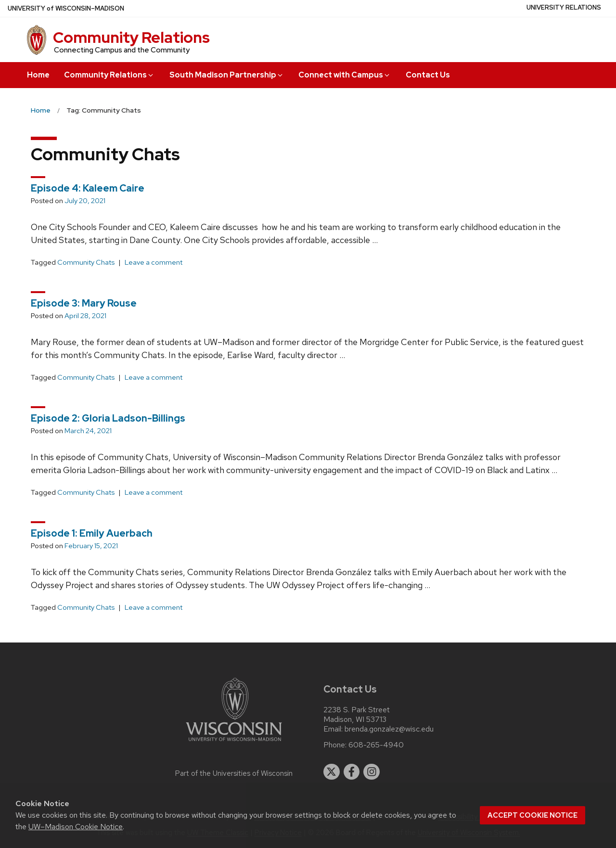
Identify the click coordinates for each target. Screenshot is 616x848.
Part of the (234, 773)
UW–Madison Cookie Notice (76, 827)
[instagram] (372, 772)
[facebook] (352, 772)
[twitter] (332, 772)
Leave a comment (154, 262)
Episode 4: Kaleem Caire (88, 188)
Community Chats (86, 262)
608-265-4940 (376, 745)
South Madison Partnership (227, 75)
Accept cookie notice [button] (533, 815)
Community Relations (131, 37)
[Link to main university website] (234, 743)
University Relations (564, 7)
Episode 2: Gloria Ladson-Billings (108, 418)
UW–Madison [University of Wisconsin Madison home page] (66, 8)
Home (38, 75)
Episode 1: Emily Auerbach (92, 533)
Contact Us (428, 75)
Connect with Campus (345, 75)
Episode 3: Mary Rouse (84, 303)
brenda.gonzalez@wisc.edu (389, 729)
